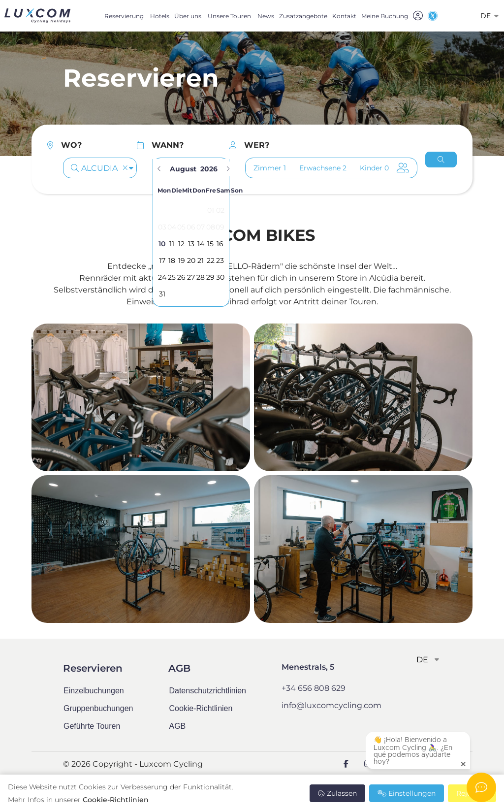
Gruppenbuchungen (98, 708)
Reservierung (124, 16)
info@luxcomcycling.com (331, 705)
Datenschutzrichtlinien (207, 691)
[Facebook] (346, 764)
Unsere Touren (229, 16)
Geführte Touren (92, 726)
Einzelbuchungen (94, 691)
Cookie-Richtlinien (116, 800)
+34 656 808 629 (314, 688)
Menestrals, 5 (308, 667)
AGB (177, 726)
